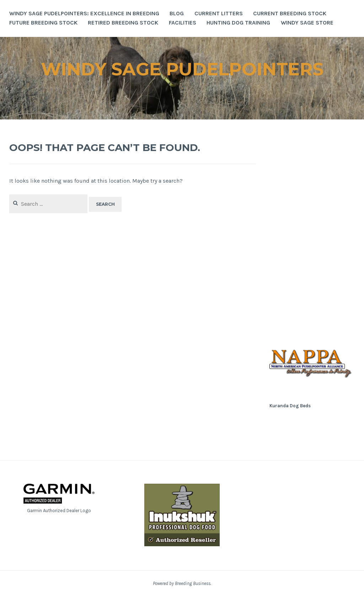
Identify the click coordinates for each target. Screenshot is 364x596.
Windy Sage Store (307, 23)
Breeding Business (193, 583)
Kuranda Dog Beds (290, 406)
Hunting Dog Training (238, 23)
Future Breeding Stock (43, 23)
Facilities (183, 23)
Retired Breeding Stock (123, 23)
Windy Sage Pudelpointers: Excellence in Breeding (84, 13)
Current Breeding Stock (290, 13)
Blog (177, 13)
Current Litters (219, 13)
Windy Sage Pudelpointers (182, 69)
